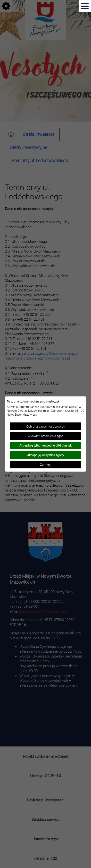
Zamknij (46, 465)
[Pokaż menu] (85, 6)
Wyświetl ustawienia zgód (45, 436)
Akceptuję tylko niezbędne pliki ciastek (45, 445)
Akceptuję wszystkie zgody (45, 455)
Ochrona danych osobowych (46, 426)
